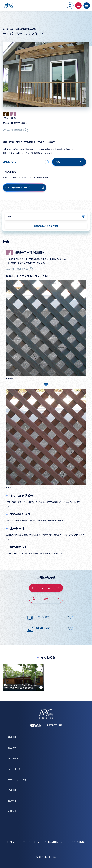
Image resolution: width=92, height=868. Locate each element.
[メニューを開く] (87, 6)
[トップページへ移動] (8, 6)
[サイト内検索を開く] (70, 6)
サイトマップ (13, 842)
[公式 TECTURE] (54, 725)
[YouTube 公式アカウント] (36, 725)
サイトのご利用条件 (76, 842)
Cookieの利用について (54, 842)
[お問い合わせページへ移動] (78, 6)
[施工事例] (47, 748)
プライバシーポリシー (31, 842)
